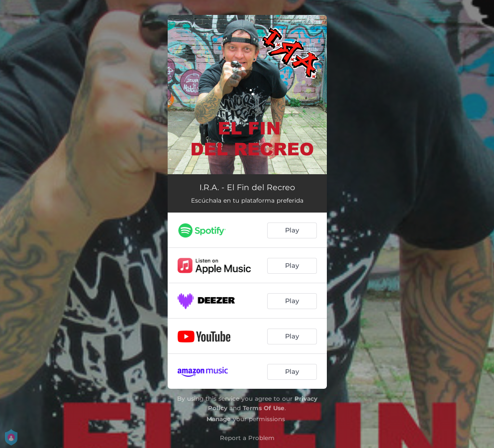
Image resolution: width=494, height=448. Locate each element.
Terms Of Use (264, 408)
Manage (219, 419)
